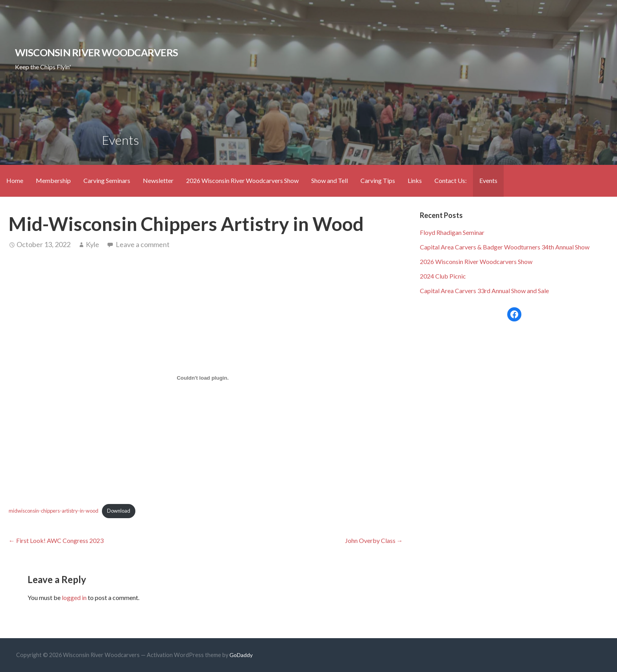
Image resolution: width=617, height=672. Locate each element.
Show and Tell (330, 180)
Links (415, 180)
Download (119, 511)
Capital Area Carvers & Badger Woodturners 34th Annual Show (505, 247)
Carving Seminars (107, 180)
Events (488, 180)
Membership (53, 180)
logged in (74, 597)
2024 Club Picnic (443, 276)
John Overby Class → (374, 540)
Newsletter (158, 180)
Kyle (92, 244)
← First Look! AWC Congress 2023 (56, 540)
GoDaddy (241, 655)
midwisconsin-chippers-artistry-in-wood (54, 511)
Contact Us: (451, 180)
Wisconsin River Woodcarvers (96, 52)
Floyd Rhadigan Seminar (452, 232)
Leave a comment (143, 244)
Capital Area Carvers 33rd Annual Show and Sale (484, 291)
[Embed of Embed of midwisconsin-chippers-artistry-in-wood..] (203, 378)
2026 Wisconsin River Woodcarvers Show (242, 180)
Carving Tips (378, 180)
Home (15, 180)
